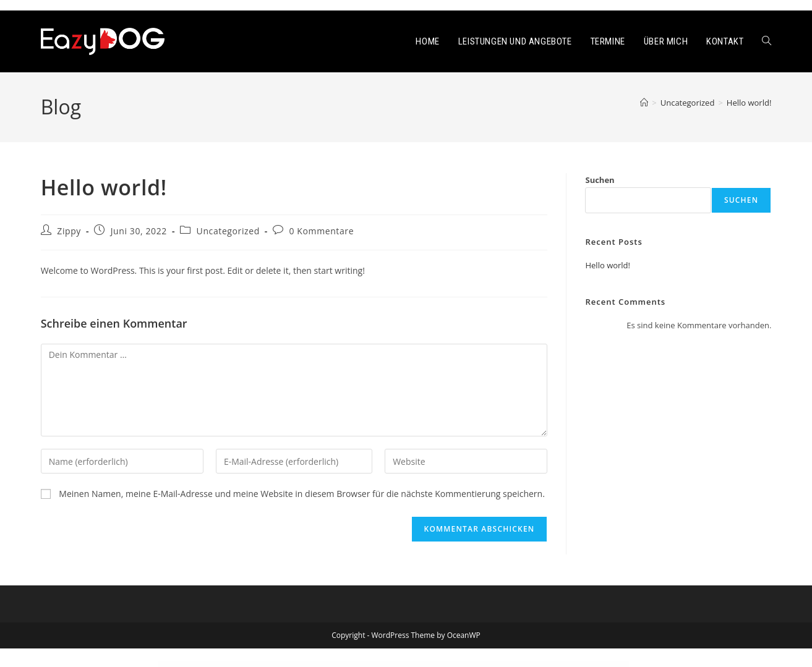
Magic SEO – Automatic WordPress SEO (356, 665)
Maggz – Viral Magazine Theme (318, 665)
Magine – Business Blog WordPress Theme (413, 665)
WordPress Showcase (267, 665)
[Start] (644, 103)
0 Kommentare (322, 231)
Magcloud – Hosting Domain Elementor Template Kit (291, 665)
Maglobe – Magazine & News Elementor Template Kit (443, 665)
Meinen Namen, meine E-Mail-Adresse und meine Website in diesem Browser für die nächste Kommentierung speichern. (302, 494)
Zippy (69, 231)
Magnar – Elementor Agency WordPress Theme (475, 665)
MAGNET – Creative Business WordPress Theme (505, 665)
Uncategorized (228, 231)
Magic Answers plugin (335, 665)
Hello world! (749, 103)
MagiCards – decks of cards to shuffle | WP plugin (384, 665)
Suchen (600, 180)
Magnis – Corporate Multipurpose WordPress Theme (536, 665)
